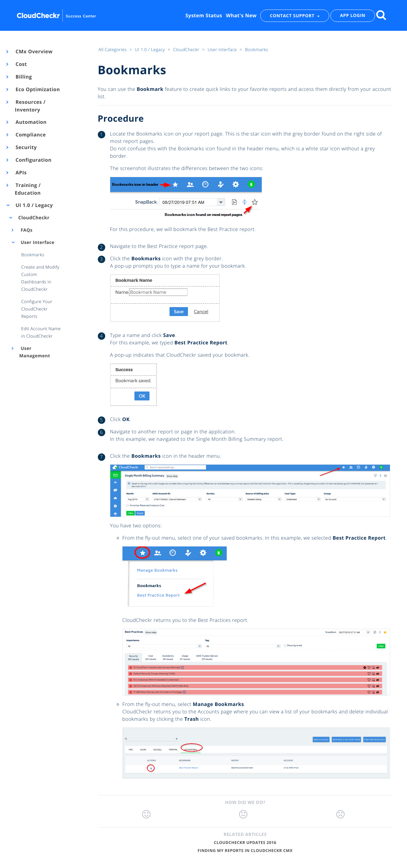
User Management (34, 352)
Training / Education (28, 189)
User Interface (37, 243)
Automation (31, 122)
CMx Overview (34, 51)
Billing (23, 77)
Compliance (30, 135)
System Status (204, 15)
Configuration (33, 160)
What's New (241, 15)
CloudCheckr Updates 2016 (245, 842)
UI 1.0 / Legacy (34, 205)
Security (26, 147)
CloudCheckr (33, 218)
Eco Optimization (37, 89)
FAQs (26, 230)
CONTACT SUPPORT (293, 16)
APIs (21, 172)
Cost (21, 64)
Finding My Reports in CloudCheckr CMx (245, 850)
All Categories (113, 50)
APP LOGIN (353, 16)
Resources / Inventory (30, 106)
